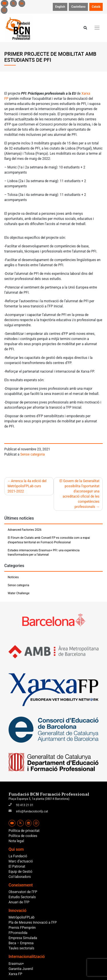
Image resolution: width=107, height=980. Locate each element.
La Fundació (18, 856)
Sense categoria (33, 454)
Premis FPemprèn (22, 928)
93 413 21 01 (25, 805)
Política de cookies (23, 836)
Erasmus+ (16, 964)
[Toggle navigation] (97, 28)
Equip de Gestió (20, 872)
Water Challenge (19, 593)
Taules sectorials (21, 948)
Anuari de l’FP (19, 902)
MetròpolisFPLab (22, 917)
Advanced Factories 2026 (25, 530)
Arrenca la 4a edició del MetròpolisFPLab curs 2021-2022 (27, 486)
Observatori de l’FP (23, 892)
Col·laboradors (20, 877)
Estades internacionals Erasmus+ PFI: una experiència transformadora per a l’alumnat (44, 553)
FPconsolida (18, 933)
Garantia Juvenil (21, 969)
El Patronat (17, 866)
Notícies (13, 577)
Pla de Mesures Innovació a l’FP (33, 923)
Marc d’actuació (21, 861)
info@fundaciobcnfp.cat (32, 811)
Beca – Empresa (21, 943)
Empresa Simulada (23, 938)
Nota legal (16, 841)
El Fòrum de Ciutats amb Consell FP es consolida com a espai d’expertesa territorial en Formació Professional (49, 540)
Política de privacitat (24, 831)
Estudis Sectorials (22, 897)
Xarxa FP (15, 974)
